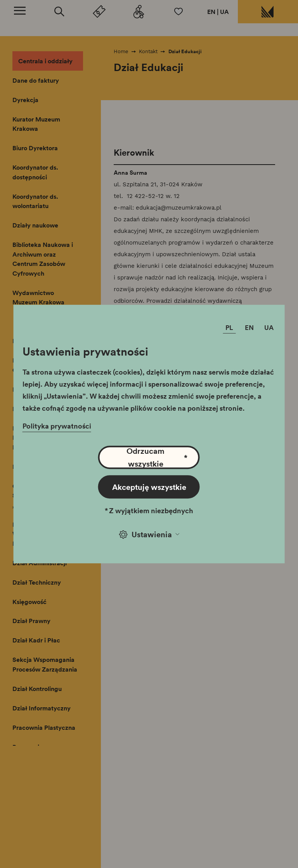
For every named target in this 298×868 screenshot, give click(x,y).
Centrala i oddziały (45, 61)
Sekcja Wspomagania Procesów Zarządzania (45, 664)
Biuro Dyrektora (35, 148)
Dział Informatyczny (42, 708)
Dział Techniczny (37, 582)
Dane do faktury (36, 80)
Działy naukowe (35, 225)
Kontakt (148, 51)
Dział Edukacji (185, 51)
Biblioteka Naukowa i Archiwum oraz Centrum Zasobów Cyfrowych (43, 259)
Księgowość (29, 602)
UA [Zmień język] (269, 328)
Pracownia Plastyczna (44, 727)
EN (211, 12)
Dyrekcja (25, 100)
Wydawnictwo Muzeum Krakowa (38, 298)
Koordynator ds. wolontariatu (35, 201)
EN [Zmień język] (249, 328)
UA (224, 12)
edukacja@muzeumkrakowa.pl (179, 208)
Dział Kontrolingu (37, 689)
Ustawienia (149, 534)
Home (121, 51)
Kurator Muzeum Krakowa (36, 124)
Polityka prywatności (57, 426)
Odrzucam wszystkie (157, 457)
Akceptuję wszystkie (149, 487)
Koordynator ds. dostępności (35, 172)
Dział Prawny (31, 621)
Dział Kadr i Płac (36, 640)
